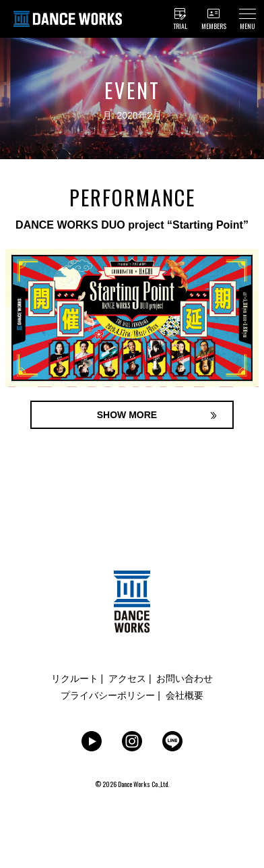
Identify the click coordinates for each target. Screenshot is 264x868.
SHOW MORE (127, 415)
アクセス (127, 678)
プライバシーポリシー (108, 695)
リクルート (75, 678)
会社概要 (185, 695)
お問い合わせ (185, 678)
